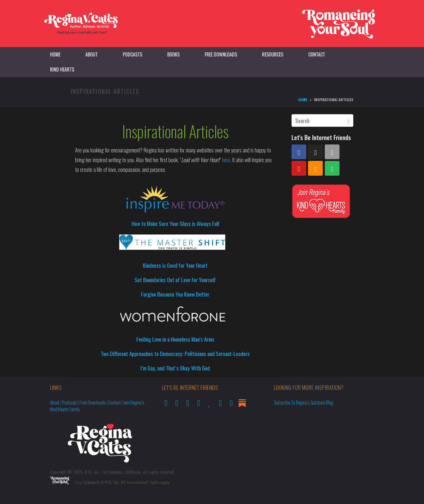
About (92, 54)
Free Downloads (221, 54)
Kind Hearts (62, 69)
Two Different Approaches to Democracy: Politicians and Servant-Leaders (175, 353)
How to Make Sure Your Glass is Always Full (175, 223)
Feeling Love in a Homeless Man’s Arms (175, 339)
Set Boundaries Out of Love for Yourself (175, 280)
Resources (273, 54)
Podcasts (132, 54)
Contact (317, 54)
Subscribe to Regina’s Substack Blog (304, 402)
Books (173, 54)
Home (55, 54)
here (226, 159)
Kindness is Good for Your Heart (175, 265)
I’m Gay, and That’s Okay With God (175, 368)
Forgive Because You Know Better (175, 294)
